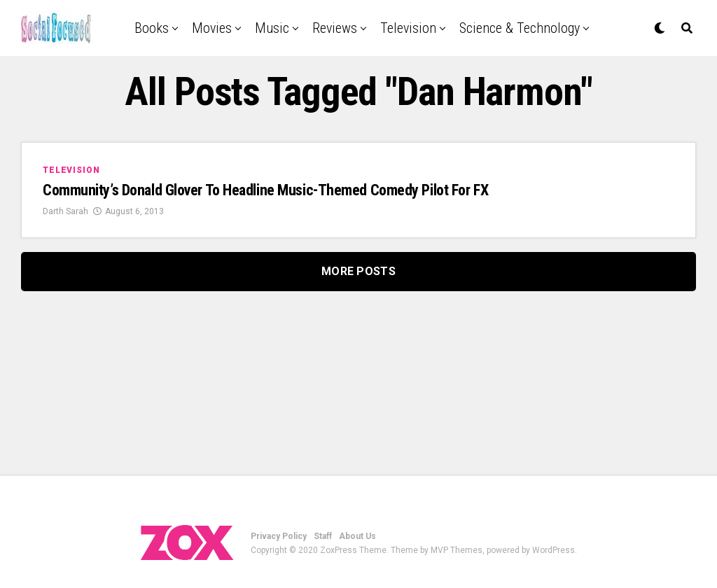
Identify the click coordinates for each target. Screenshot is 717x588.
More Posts (358, 271)
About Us (357, 536)
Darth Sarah (65, 211)
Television (408, 28)
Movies (212, 28)
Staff (323, 536)
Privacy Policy (279, 536)
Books (152, 28)
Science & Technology (520, 28)
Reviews (335, 28)
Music (272, 28)
